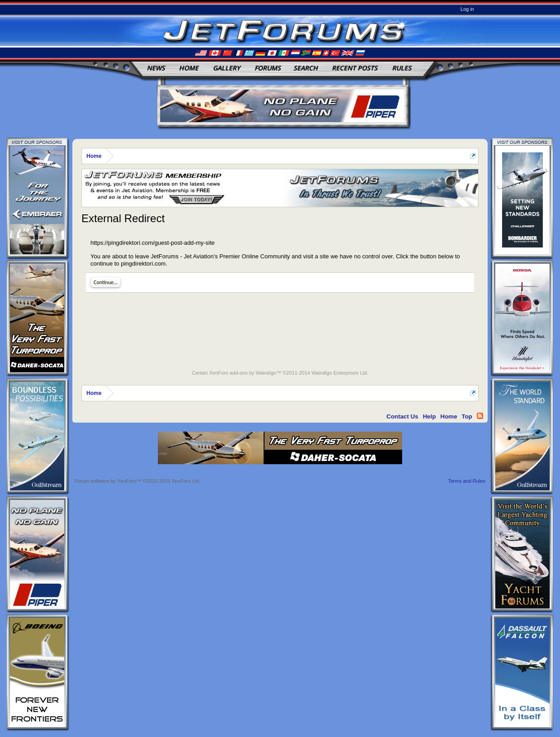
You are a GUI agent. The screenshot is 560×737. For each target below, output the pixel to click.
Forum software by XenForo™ (138, 481)
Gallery (227, 68)
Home (189, 68)
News (156, 68)
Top (467, 416)
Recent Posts (355, 68)
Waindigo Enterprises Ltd (339, 373)
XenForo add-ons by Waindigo (242, 373)
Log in (467, 9)
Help (429, 416)
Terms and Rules (467, 481)
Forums (268, 68)
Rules (402, 68)
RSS (480, 416)
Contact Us (402, 416)
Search (306, 68)
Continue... (106, 282)
